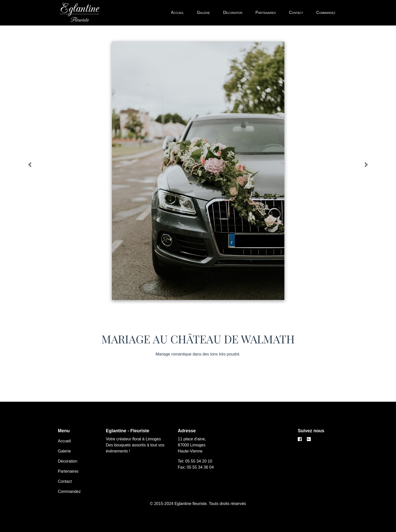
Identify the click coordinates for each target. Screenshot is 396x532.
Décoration (233, 12)
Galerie (204, 12)
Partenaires (266, 12)
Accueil (177, 12)
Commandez (326, 12)
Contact (296, 12)
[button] (30, 165)
